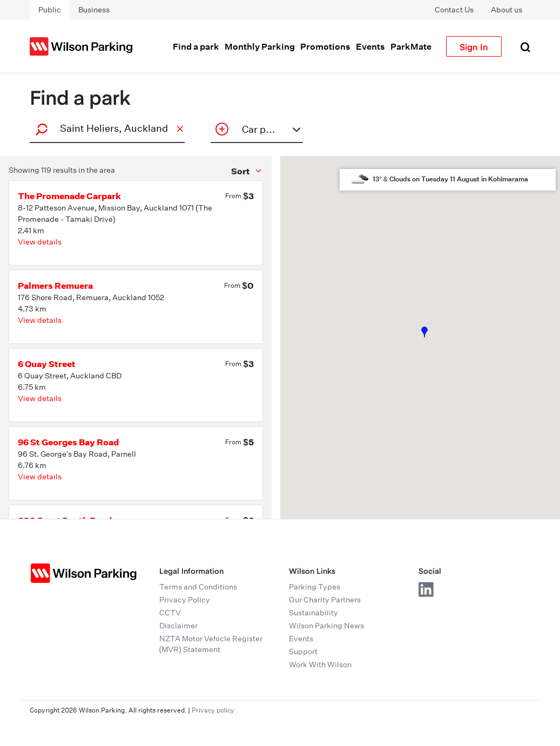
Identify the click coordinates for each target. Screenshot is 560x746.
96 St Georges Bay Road (68, 442)
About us (507, 10)
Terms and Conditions (198, 587)
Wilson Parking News (326, 626)
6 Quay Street (47, 364)
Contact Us (454, 10)
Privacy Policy (185, 600)
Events (370, 46)
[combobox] (106, 128)
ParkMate (411, 46)
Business (94, 10)
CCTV (170, 613)
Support (303, 652)
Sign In (474, 46)
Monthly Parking (260, 46)
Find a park (196, 46)
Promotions (325, 46)
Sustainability (313, 613)
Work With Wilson (320, 664)
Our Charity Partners (325, 600)
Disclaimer (178, 626)
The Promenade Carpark (69, 196)
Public (50, 10)
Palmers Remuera (55, 286)
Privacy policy (213, 710)
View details (40, 242)
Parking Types (315, 587)
